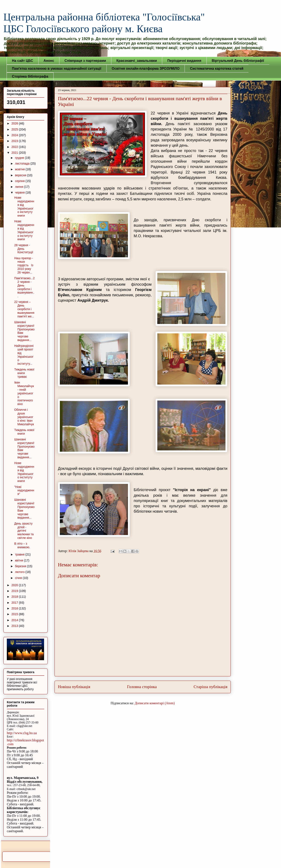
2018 (15, 597)
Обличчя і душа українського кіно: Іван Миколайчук (24, 417)
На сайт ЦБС (23, 61)
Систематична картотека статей (217, 69)
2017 (15, 603)
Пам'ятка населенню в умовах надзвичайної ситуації (57, 69)
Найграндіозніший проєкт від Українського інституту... (24, 355)
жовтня (20, 169)
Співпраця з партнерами (85, 61)
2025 (15, 129)
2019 (15, 591)
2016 (15, 608)
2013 (15, 626)
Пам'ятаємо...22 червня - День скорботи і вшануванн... (24, 287)
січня (19, 578)
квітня (19, 560)
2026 (15, 123)
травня (20, 554)
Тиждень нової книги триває (24, 373)
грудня (20, 158)
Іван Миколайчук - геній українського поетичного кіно (24, 393)
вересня (21, 175)
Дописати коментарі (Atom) (155, 703)
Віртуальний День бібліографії (238, 61)
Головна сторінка (142, 687)
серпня (20, 181)
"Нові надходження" (24, 490)
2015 (15, 614)
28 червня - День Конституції (24, 249)
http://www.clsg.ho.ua (22, 733)
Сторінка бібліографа (30, 76)
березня (21, 566)
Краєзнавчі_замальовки (137, 61)
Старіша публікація (211, 687)
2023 (15, 141)
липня (19, 187)
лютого (20, 572)
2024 (15, 135)
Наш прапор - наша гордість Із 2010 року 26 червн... (24, 265)
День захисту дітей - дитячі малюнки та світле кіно (24, 531)
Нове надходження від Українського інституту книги (24, 207)
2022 (15, 147)
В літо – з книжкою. (22, 545)
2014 (15, 620)
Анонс (49, 61)
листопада (23, 163)
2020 (15, 585)
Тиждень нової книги (24, 432)
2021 (15, 153)
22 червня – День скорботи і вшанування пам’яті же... (24, 309)
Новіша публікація (74, 687)
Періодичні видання (184, 61)
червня (20, 192)
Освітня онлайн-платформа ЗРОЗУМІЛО (146, 69)
